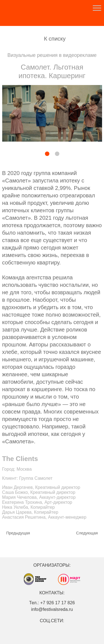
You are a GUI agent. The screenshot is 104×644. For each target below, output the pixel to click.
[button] (33, 154)
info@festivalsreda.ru (52, 609)
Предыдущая (18, 533)
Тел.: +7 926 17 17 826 (52, 603)
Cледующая (87, 533)
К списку (55, 39)
